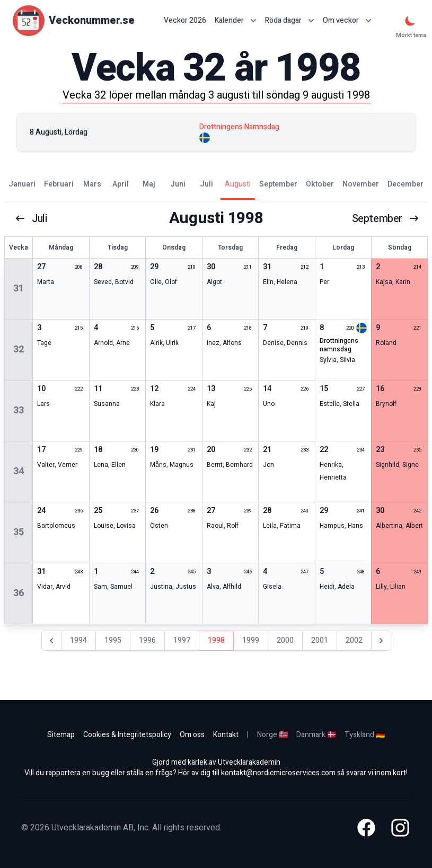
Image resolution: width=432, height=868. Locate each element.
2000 (285, 640)
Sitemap (61, 735)
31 (19, 289)
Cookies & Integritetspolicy (127, 735)
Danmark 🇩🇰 (316, 735)
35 (19, 532)
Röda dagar (290, 20)
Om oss (192, 735)
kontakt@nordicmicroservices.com (278, 773)
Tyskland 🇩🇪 (365, 735)
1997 (182, 640)
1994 (78, 640)
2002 (354, 640)
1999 (251, 640)
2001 (320, 640)
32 (19, 349)
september (386, 218)
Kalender (236, 20)
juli (31, 218)
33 (19, 410)
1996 (147, 640)
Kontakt (226, 735)
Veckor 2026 (185, 21)
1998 (216, 640)
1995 (113, 640)
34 (19, 471)
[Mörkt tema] (410, 21)
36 (19, 593)
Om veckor (347, 20)
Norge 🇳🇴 (272, 735)
